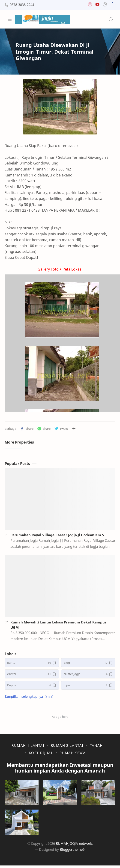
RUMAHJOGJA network (74, 843)
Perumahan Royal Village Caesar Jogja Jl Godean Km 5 (57, 535)
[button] (90, 5)
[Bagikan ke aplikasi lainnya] (74, 429)
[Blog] (88, 663)
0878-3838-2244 (22, 5)
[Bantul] (32, 663)
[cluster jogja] (88, 674)
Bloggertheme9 (72, 849)
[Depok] (32, 685)
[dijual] (88, 685)
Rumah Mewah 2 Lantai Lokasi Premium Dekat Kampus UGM (58, 625)
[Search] (111, 19)
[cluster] (32, 674)
